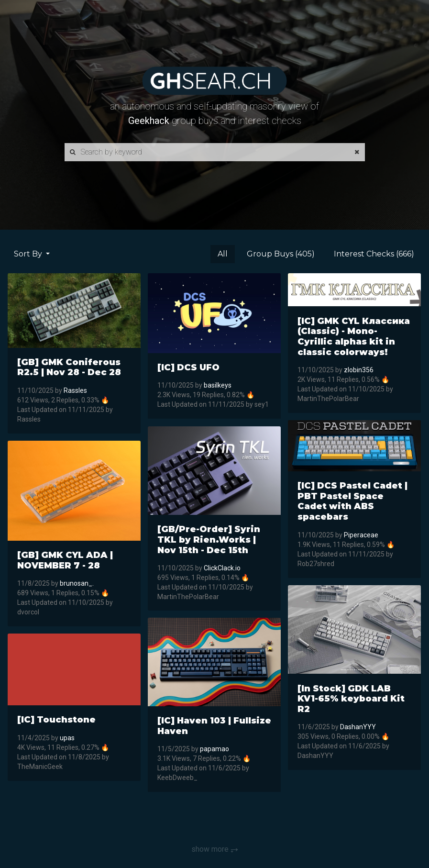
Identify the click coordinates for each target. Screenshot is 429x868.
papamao (214, 749)
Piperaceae (361, 535)
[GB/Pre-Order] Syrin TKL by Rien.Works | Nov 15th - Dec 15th (209, 540)
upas (67, 738)
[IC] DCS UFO (188, 367)
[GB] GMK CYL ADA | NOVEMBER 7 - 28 (65, 560)
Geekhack (149, 121)
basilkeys (218, 386)
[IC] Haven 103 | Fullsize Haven (214, 726)
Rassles (75, 390)
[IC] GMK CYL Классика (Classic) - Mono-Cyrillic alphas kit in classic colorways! (354, 337)
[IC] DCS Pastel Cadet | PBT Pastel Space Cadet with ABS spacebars (352, 501)
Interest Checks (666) (374, 254)
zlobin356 (359, 370)
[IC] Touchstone (56, 720)
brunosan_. (77, 583)
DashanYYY (358, 727)
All (223, 254)
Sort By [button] (29, 254)
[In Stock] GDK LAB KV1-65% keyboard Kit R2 (351, 699)
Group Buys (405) (281, 254)
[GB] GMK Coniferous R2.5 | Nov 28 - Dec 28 (69, 367)
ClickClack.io (222, 568)
